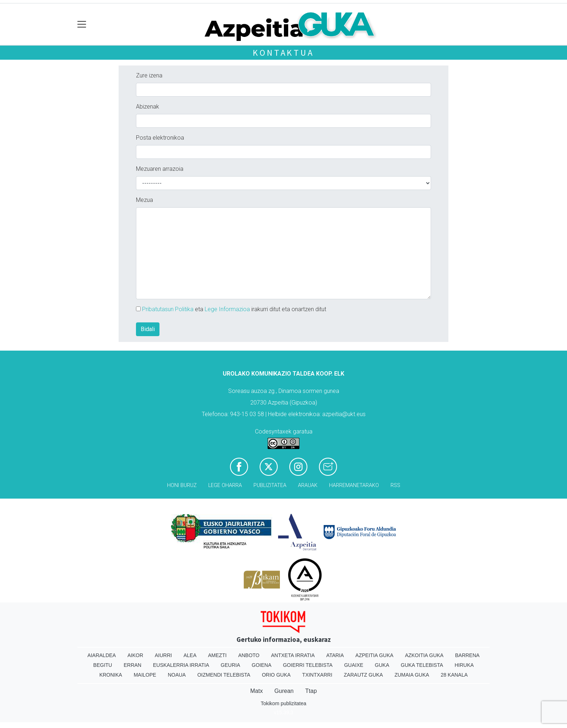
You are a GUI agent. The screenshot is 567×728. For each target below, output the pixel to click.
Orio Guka (276, 675)
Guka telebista (422, 665)
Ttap (311, 691)
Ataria (335, 655)
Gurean (284, 691)
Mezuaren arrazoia (160, 169)
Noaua (177, 675)
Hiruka (464, 665)
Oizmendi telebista (224, 675)
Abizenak (148, 107)
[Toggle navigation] (82, 24)
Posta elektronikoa (160, 138)
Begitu (103, 665)
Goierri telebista (308, 665)
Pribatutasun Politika (168, 309)
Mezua (144, 200)
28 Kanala (454, 675)
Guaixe (354, 665)
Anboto (249, 655)
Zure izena (149, 75)
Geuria (230, 665)
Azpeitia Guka (374, 655)
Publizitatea (270, 485)
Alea (190, 655)
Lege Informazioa (227, 309)
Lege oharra (225, 485)
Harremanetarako (354, 485)
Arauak (308, 485)
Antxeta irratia (293, 655)
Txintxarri (317, 675)
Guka (382, 665)
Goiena (261, 665)
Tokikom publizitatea (283, 703)
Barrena (467, 655)
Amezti (217, 655)
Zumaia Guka (412, 675)
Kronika (111, 675)
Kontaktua (283, 53)
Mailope (145, 675)
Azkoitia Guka (424, 655)
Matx (257, 691)
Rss (395, 485)
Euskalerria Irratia (181, 665)
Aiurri (163, 655)
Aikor (135, 655)
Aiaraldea (102, 655)
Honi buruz (182, 485)
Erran (133, 665)
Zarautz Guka (363, 675)
